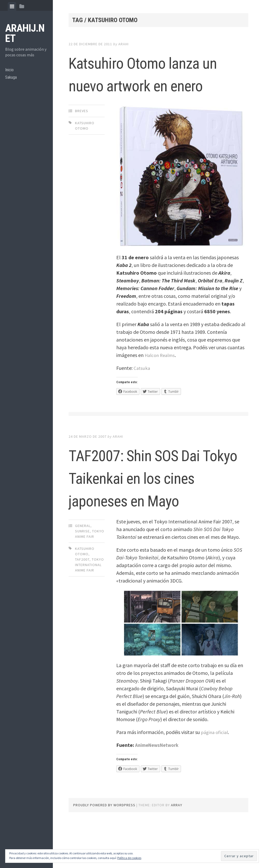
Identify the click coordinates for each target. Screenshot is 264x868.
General (83, 571)
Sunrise (82, 576)
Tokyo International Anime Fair (89, 610)
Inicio (10, 71)
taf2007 (82, 605)
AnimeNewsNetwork (159, 790)
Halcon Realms (161, 378)
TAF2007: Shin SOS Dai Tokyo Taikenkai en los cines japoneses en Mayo (158, 511)
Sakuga (12, 79)
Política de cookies (129, 858)
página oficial (215, 777)
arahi (123, 44)
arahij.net (25, 33)
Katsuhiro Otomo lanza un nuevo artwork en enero (135, 84)
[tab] (12, 6)
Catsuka (142, 391)
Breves (82, 133)
